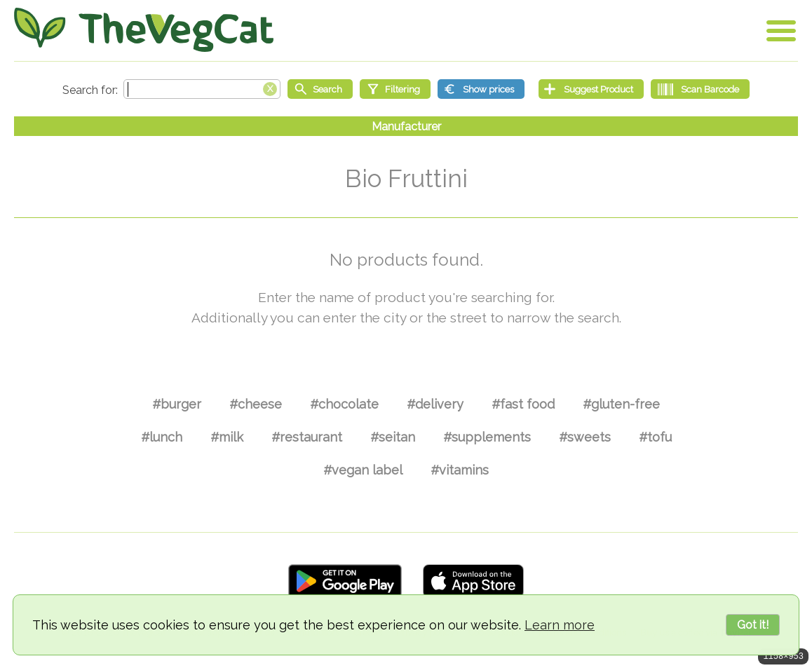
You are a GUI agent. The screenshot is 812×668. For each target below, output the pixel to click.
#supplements (487, 437)
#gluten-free (621, 404)
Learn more (560, 625)
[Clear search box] (270, 88)
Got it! (753, 625)
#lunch (162, 437)
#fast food (523, 404)
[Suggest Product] (591, 89)
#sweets (585, 437)
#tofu (655, 437)
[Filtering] (395, 89)
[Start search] (320, 89)
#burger (177, 404)
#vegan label (363, 470)
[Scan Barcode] (700, 89)
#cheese (256, 404)
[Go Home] (144, 30)
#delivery (435, 404)
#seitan (393, 437)
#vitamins (460, 470)
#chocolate (344, 404)
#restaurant (307, 437)
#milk (227, 437)
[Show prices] (481, 89)
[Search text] (202, 89)
